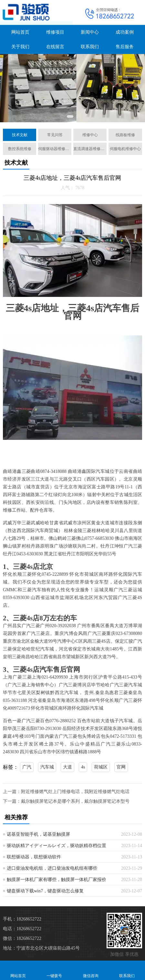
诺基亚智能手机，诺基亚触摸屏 (38, 834)
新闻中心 (90, 32)
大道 (67, 767)
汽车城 (47, 767)
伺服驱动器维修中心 (55, 149)
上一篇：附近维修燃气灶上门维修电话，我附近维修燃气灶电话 (66, 792)
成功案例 (125, 32)
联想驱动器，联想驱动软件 (34, 857)
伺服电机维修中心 (125, 149)
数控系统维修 (20, 149)
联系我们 (90, 47)
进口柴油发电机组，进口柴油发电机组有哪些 (52, 868)
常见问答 (55, 135)
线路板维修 (125, 135)
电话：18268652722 (22, 929)
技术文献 (20, 135)
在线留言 (55, 47)
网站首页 (20, 32)
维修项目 (55, 32)
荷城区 (101, 767)
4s (83, 767)
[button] (70, 116)
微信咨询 (91, 970)
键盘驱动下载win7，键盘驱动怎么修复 (45, 891)
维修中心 (90, 135)
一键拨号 (54, 970)
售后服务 (125, 47)
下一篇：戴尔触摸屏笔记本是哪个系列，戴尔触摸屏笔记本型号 (66, 801)
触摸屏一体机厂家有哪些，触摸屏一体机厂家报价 (57, 880)
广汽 (27, 767)
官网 (121, 767)
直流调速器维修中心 (90, 149)
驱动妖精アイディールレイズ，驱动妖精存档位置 (57, 846)
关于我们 (20, 47)
